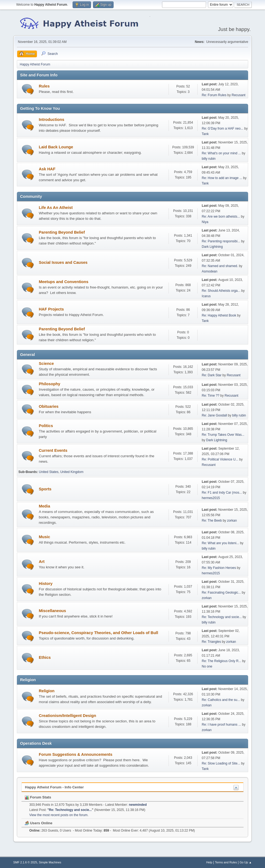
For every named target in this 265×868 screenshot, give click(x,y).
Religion (47, 691)
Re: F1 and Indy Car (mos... (222, 493)
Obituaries (49, 406)
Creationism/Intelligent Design (68, 716)
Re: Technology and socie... (222, 617)
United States (49, 472)
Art (42, 562)
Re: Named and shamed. (220, 266)
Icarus (206, 296)
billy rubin (209, 159)
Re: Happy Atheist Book (219, 315)
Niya (205, 222)
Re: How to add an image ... (222, 178)
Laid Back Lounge (56, 147)
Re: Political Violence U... (220, 459)
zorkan (232, 521)
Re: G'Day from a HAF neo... (222, 129)
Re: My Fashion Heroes (219, 568)
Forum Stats (38, 797)
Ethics (45, 657)
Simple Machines (50, 862)
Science (46, 364)
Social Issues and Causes (63, 262)
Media (45, 506)
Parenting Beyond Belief (62, 232)
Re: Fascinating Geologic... (221, 593)
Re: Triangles (211, 642)
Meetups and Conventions (64, 282)
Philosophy (50, 384)
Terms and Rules (226, 862)
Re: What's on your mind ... (221, 153)
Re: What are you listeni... (220, 543)
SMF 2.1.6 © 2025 (25, 862)
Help (209, 862)
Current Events (53, 450)
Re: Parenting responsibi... (221, 241)
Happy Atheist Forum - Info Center (54, 787)
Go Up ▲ (246, 862)
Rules (44, 86)
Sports (45, 489)
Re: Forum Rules (214, 95)
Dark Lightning (212, 247)
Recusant (238, 95)
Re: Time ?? (211, 396)
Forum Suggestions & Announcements (76, 754)
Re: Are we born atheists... (221, 217)
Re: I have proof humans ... (221, 725)
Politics (46, 426)
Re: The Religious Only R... (221, 661)
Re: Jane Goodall (214, 415)
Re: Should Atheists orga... (221, 291)
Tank (205, 134)
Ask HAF (47, 169)
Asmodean (209, 271)
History (46, 584)
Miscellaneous (52, 611)
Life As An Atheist (56, 208)
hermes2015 (211, 498)
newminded (138, 805)
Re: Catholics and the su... (221, 700)
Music (45, 537)
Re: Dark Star (212, 375)
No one (207, 666)
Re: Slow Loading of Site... (221, 763)
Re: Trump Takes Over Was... (223, 435)
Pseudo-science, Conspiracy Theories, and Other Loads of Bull (99, 633)
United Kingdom (72, 472)
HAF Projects (51, 309)
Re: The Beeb (212, 521)
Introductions (52, 120)
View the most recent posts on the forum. (59, 815)
